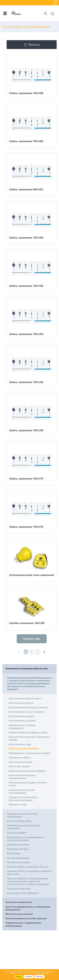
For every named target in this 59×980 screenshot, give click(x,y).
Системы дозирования (18, 858)
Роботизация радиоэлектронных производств (24, 827)
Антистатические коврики (22, 716)
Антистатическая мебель (20, 821)
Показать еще (32, 639)
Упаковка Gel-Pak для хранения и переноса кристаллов (29, 873)
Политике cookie (43, 973)
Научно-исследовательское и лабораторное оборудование (28, 908)
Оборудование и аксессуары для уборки (29, 753)
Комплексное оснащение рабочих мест (27, 669)
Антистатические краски (21, 703)
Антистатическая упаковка (22, 721)
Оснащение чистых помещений (23, 893)
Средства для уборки (20, 757)
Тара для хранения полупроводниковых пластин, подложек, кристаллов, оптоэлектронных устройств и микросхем (28, 881)
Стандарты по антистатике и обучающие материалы (23, 799)
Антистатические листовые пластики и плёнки (28, 784)
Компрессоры (14, 853)
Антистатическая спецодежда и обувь (28, 732)
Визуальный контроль (18, 844)
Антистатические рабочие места (25, 698)
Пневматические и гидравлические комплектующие (23, 924)
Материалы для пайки (19, 862)
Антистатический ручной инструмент (27, 771)
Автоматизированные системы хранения (26, 918)
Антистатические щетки (21, 762)
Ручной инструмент (17, 833)
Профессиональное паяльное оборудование (22, 815)
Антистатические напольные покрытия (28, 707)
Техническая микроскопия (19, 902)
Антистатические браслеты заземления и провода (29, 738)
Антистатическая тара (20, 744)
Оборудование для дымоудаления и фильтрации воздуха (26, 839)
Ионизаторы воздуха (20, 766)
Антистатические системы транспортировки (21, 791)
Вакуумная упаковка (18, 849)
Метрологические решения (19, 914)
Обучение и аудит (18, 804)
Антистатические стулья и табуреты (27, 712)
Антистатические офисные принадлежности (22, 777)
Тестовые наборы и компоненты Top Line (28, 867)
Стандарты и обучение (19, 889)
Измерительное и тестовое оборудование (22, 727)
